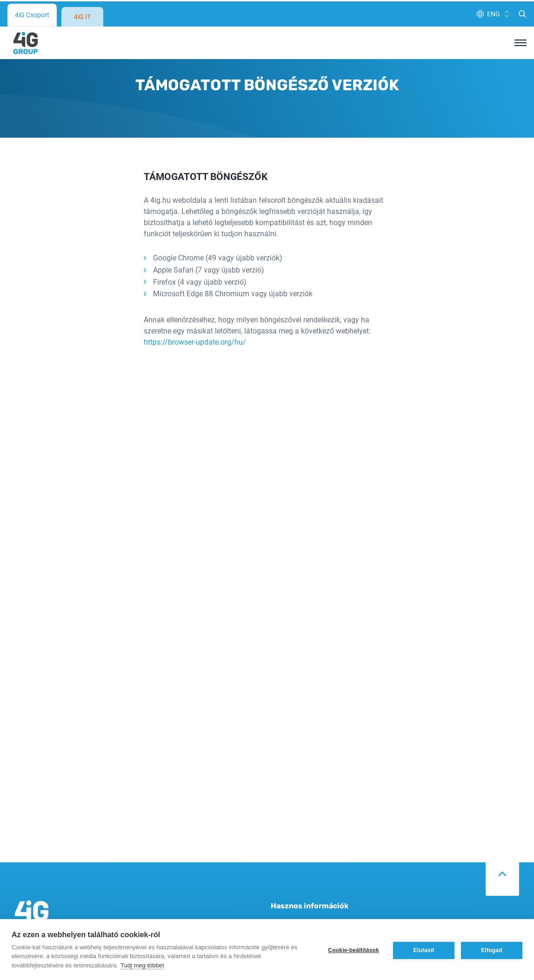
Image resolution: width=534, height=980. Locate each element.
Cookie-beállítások (354, 949)
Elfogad (491, 949)
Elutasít (424, 949)
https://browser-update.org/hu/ (195, 303)
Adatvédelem (292, 890)
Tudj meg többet (142, 964)
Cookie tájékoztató (301, 906)
